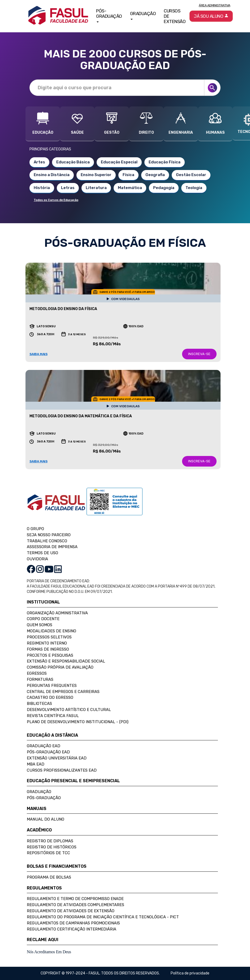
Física (128, 175)
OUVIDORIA (37, 559)
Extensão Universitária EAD (57, 758)
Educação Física (165, 162)
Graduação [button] (143, 15)
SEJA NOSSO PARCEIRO (49, 535)
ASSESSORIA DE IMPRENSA (52, 547)
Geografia (155, 175)
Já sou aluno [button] (211, 16)
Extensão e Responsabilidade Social (66, 661)
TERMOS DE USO (42, 553)
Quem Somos (40, 625)
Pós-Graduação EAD (48, 752)
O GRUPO (35, 529)
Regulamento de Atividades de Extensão (71, 911)
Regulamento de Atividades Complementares (76, 905)
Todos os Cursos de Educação (56, 200)
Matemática (130, 188)
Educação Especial (119, 162)
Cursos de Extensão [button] (175, 16)
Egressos (37, 673)
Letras (68, 188)
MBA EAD (36, 764)
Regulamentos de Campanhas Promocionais (73, 923)
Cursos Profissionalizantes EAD (62, 770)
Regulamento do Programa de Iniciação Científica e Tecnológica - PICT (103, 917)
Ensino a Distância (52, 175)
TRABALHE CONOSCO (47, 541)
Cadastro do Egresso (50, 697)
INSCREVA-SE (199, 354)
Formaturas (40, 679)
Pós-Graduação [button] (109, 15)
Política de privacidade (190, 973)
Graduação (39, 792)
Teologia (194, 188)
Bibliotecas (39, 704)
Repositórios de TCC (48, 853)
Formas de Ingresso (48, 649)
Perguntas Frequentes (52, 686)
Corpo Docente (43, 619)
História (42, 188)
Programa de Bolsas (49, 877)
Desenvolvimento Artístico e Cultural (69, 710)
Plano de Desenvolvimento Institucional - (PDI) (78, 722)
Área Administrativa (215, 5)
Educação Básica (73, 162)
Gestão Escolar (191, 175)
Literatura (96, 188)
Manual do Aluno (46, 819)
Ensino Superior (96, 175)
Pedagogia (164, 188)
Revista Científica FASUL (53, 716)
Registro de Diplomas (50, 841)
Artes (39, 162)
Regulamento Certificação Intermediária (72, 929)
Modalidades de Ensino (51, 631)
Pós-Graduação (44, 798)
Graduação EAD (44, 746)
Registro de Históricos (52, 847)
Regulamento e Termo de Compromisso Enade (75, 899)
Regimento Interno (47, 643)
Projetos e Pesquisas (50, 655)
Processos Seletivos (49, 637)
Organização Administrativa (57, 613)
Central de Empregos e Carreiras (63, 692)
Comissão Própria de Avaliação (60, 667)
